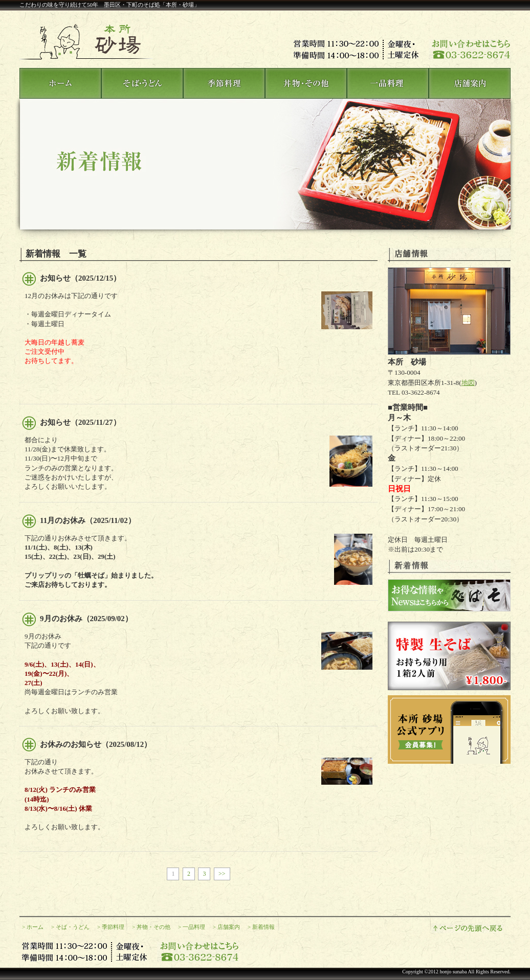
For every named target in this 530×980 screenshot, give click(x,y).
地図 (468, 383)
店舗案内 (229, 927)
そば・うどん (73, 927)
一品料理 (194, 927)
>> (222, 874)
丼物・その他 (153, 927)
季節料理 (113, 927)
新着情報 (263, 927)
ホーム (35, 927)
